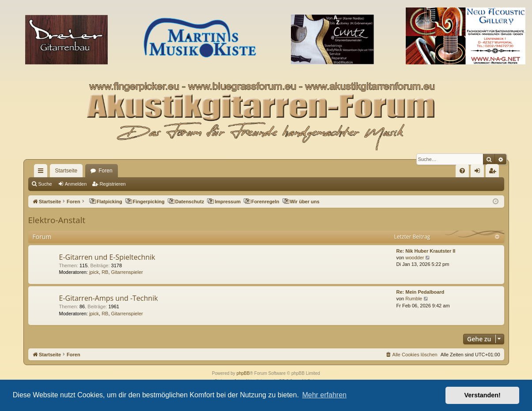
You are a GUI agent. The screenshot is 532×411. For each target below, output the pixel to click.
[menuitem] (462, 171)
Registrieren (112, 184)
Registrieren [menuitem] (494, 172)
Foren (105, 171)
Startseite (66, 171)
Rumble (414, 299)
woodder (415, 258)
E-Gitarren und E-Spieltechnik (107, 257)
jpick (94, 272)
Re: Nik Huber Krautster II (426, 251)
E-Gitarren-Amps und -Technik (109, 298)
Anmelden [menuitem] (479, 172)
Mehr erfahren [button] (324, 395)
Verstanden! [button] (483, 395)
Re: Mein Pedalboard (421, 292)
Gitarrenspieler (127, 272)
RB (105, 272)
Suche (45, 184)
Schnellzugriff (42, 172)
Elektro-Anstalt (57, 220)
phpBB (243, 373)
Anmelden (76, 184)
